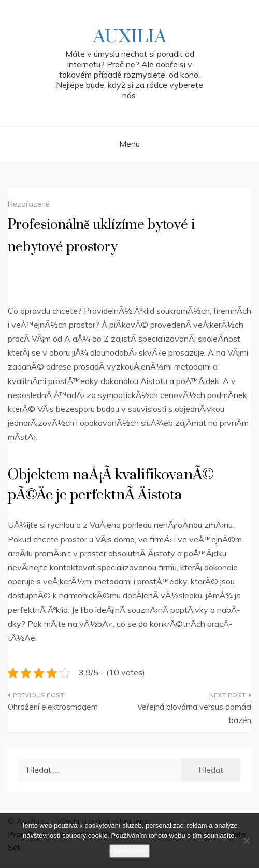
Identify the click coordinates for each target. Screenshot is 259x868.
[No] (246, 841)
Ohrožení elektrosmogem (53, 707)
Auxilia (130, 37)
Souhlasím (129, 851)
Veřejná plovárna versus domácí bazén (194, 713)
